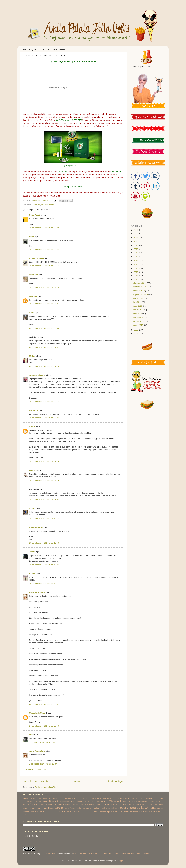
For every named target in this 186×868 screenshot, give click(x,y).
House (156, 798)
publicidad (40, 812)
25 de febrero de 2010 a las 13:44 (44, 328)
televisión (134, 812)
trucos (161, 812)
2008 (136, 334)
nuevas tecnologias (93, 808)
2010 (136, 280)
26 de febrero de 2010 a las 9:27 (43, 584)
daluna (32, 508)
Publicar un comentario (36, 770)
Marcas (45, 801)
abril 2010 (138, 314)
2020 (136, 241)
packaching (106, 808)
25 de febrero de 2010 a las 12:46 (44, 288)
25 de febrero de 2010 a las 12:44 (44, 266)
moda (60, 808)
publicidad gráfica (71, 812)
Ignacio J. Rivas (37, 258)
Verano (105, 801)
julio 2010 (138, 302)
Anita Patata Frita (37, 592)
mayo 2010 (138, 310)
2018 (136, 249)
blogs (148, 801)
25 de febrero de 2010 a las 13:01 (44, 304)
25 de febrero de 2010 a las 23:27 (44, 565)
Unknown (34, 296)
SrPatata (87, 801)
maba (32, 237)
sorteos (103, 812)
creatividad (81, 804)
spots (51, 205)
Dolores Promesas (102, 798)
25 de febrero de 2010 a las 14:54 (44, 402)
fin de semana (133, 804)
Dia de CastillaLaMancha (84, 798)
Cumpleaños (67, 798)
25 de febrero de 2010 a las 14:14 (44, 366)
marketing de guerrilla (41, 808)
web (24, 815)
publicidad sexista (87, 812)
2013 (136, 268)
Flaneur (33, 573)
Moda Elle (34, 275)
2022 (136, 234)
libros (156, 804)
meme (54, 808)
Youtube (134, 801)
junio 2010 (138, 306)
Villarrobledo (116, 801)
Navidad (54, 801)
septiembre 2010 (141, 295)
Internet (45, 205)
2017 (136, 253)
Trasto (32, 552)
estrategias (114, 804)
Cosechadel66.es (37, 713)
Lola (39, 801)
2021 (136, 238)
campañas (28, 804)
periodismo (115, 808)
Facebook (125, 798)
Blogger (120, 861)
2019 (136, 245)
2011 (136, 276)
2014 (136, 264)
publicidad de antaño (53, 812)
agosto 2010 (139, 298)
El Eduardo (115, 798)
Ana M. (32, 427)
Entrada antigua (115, 781)
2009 (136, 330)
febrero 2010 (139, 321)
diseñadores (97, 804)
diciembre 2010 (140, 283)
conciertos (62, 804)
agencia (142, 801)
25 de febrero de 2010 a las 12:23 (44, 228)
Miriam (32, 356)
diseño (106, 804)
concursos (71, 804)
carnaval (39, 804)
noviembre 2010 (140, 287)
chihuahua (48, 804)
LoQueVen (34, 410)
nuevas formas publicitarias (75, 808)
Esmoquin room (37, 527)
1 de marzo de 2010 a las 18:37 (43, 764)
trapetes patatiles (148, 812)
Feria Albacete (136, 798)
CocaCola (56, 798)
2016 (136, 257)
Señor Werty (35, 215)
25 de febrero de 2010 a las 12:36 (44, 250)
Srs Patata (96, 801)
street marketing (122, 812)
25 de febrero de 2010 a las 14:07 (44, 347)
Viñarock (126, 801)
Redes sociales (67, 801)
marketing (27, 808)
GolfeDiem (148, 798)
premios (160, 808)
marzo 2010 (139, 317)
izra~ (31, 735)
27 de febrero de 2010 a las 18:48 (44, 726)
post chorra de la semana (138, 808)
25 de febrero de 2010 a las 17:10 (44, 462)
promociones (28, 812)
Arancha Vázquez (37, 375)
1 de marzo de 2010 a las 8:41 (42, 742)
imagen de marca (147, 804)
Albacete (26, 798)
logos (161, 804)
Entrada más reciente (36, 781)
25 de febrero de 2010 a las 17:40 (44, 481)
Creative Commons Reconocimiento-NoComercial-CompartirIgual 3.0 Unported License (111, 854)
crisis (88, 804)
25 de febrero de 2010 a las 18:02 (44, 499)
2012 (136, 272)
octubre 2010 (139, 291)
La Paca (34, 801)
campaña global (157, 801)
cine (55, 804)
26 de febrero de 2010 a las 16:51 (44, 704)
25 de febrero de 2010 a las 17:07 (44, 418)
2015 (136, 261)
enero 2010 (138, 325)
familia (123, 804)
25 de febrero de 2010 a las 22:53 (44, 543)
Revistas (79, 801)
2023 (136, 230)
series (97, 812)
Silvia (32, 313)
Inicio (77, 781)
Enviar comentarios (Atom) (47, 787)
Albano (34, 798)
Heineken (36, 205)
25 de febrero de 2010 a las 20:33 (44, 519)
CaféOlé (33, 470)
